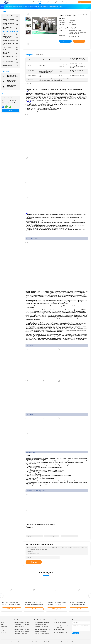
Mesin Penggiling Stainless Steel (10, 62)
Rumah (2, 623)
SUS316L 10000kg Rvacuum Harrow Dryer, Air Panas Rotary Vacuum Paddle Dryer (78, 604)
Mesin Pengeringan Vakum (10, 31)
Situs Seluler (4, 633)
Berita (2, 629)
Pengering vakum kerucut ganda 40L (34, 536)
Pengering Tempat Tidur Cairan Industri (10, 16)
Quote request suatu (85, 2)
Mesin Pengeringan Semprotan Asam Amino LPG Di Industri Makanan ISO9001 (23, 625)
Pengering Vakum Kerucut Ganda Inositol (13, 76)
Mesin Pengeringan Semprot (10, 28)
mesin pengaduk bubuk (10, 56)
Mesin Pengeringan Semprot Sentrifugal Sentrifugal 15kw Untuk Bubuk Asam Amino (22, 632)
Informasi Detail (29, 54)
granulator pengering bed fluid (10, 44)
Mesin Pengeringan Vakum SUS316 (12, 81)
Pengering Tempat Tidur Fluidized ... (10, 24)
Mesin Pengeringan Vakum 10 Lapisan (69, 536)
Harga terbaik (65, 41)
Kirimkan (34, 562)
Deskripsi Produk (39, 54)
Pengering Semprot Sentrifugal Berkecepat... (10, 37)
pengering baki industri (10, 34)
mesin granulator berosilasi (10, 53)
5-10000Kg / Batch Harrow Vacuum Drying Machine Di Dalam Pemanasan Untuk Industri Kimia (57, 604)
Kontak (10, 111)
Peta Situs (3, 631)
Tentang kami (4, 627)
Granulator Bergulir (10, 47)
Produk (2, 625)
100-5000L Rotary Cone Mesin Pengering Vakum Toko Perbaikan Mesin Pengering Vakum (11, 604)
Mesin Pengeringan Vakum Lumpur (12, 86)
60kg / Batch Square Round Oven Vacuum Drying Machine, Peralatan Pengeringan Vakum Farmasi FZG (34, 604)
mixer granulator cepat (10, 50)
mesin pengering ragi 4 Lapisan (52, 536)
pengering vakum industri (10, 41)
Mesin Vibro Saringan (10, 59)
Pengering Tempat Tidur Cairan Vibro (10, 20)
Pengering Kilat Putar (10, 66)
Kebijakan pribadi (5, 635)
